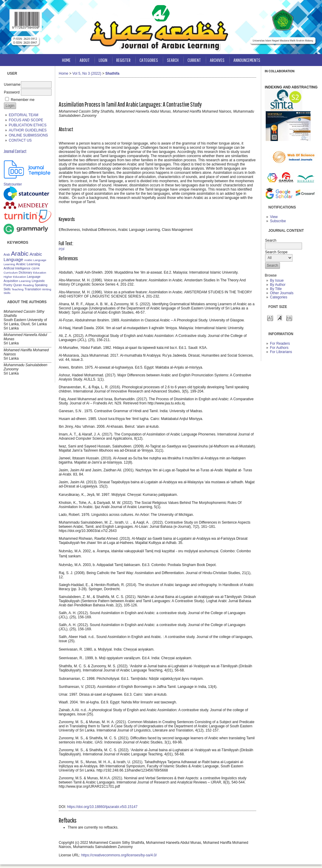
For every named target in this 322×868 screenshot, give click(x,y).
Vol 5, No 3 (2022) (87, 73)
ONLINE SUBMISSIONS (28, 135)
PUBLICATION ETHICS (27, 125)
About (85, 60)
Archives (217, 60)
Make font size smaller (270, 318)
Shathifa (112, 73)
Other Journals (282, 293)
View (274, 217)
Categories (278, 297)
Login (103, 60)
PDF (62, 249)
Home (66, 60)
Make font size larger (289, 318)
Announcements (247, 60)
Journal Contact (15, 151)
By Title (276, 289)
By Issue (277, 280)
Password (12, 92)
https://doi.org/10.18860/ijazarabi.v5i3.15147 (102, 807)
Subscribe (278, 221)
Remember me (23, 100)
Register (123, 60)
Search (173, 60)
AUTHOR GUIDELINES (28, 130)
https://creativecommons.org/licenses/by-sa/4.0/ (119, 855)
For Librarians (281, 352)
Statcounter (13, 184)
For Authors (279, 348)
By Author (278, 285)
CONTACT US (20, 140)
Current (194, 60)
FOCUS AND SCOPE (26, 120)
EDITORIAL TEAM (23, 115)
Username (12, 85)
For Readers (280, 343)
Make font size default (280, 318)
